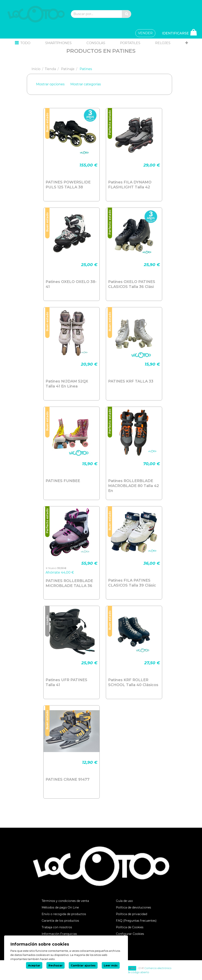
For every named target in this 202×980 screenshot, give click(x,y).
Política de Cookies (130, 927)
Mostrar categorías (86, 84)
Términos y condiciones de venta (65, 901)
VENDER (145, 33)
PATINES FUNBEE (63, 481)
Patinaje (68, 69)
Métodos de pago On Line (60, 907)
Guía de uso (124, 901)
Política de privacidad (132, 914)
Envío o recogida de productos (64, 914)
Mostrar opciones (50, 84)
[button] (23, 43)
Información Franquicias (59, 934)
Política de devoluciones (133, 907)
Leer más (111, 965)
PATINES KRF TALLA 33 (131, 381)
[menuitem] (58, 43)
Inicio (36, 69)
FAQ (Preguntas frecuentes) (136, 921)
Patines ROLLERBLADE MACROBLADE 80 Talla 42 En (133, 486)
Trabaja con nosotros (57, 927)
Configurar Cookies (130, 934)
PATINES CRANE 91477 (68, 779)
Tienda (50, 69)
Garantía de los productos (60, 921)
